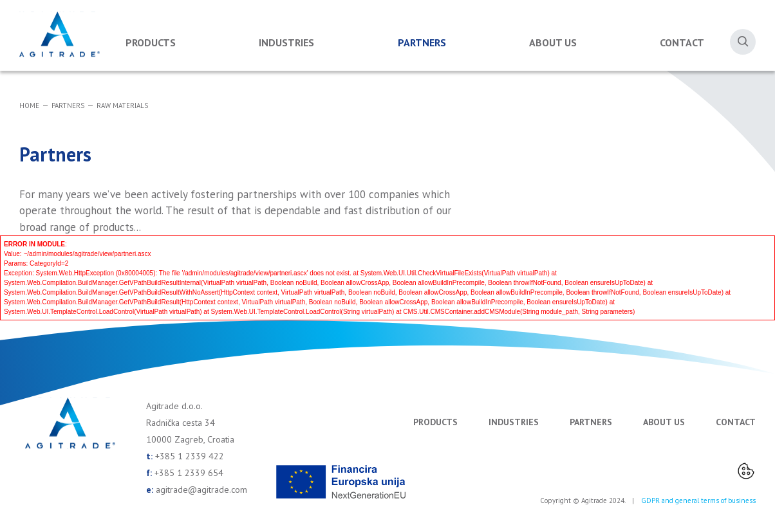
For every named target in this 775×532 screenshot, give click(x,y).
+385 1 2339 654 (189, 473)
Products (151, 42)
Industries (286, 42)
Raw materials (122, 105)
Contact (682, 42)
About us (553, 42)
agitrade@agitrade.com (201, 490)
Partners (422, 42)
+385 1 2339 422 (190, 456)
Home (29, 105)
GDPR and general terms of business (698, 500)
